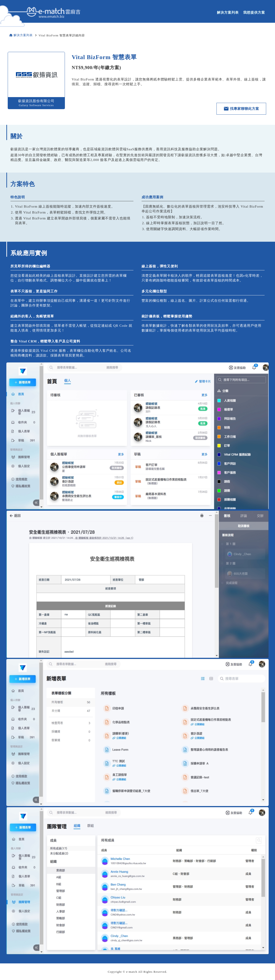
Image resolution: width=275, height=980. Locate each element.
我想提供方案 (254, 13)
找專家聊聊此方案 (241, 109)
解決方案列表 (228, 13)
